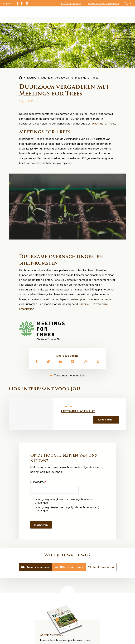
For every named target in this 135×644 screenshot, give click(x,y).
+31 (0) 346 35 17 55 (71, 3)
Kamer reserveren (32, 567)
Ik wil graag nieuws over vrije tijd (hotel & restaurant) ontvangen (67, 509)
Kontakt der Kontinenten (25, 11)
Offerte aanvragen (69, 567)
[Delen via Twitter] (48, 362)
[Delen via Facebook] (37, 362)
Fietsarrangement (78, 411)
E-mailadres (38, 481)
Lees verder (106, 420)
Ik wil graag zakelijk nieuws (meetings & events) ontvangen (64, 501)
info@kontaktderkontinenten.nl (103, 3)
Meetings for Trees (104, 124)
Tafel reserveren (105, 567)
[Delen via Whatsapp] (98, 362)
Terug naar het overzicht (69, 375)
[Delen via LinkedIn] (60, 362)
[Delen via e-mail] (73, 362)
